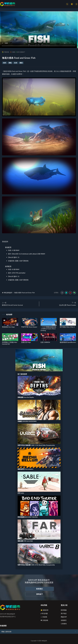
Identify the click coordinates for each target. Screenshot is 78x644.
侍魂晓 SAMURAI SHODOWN (27, 421)
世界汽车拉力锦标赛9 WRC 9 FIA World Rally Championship (36, 445)
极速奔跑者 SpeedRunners (68, 342)
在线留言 (64, 620)
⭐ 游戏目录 (45, 610)
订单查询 (64, 624)
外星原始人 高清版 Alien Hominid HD (10, 343)
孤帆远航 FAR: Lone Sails (25, 541)
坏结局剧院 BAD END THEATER (28, 517)
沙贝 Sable (21, 493)
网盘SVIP (64, 617)
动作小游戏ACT (20, 52)
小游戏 (13, 52)
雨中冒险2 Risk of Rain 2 (67, 327)
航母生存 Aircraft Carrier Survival (12, 305)
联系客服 (64, 610)
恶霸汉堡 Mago (26, 342)
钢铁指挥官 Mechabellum (25, 469)
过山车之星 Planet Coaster (68, 305)
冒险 (10, 63)
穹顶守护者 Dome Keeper (29, 327)
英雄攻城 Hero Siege (8, 327)
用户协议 (64, 613)
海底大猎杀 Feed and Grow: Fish (24, 293)
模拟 (21, 63)
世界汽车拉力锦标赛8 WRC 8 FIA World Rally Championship (36, 565)
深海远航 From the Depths (26, 397)
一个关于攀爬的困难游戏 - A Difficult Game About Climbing (48, 329)
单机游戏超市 (8, 293)
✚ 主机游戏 (44, 620)
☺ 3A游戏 (44, 617)
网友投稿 (6, 52)
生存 (16, 63)
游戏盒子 (40, 594)
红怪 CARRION (45, 342)
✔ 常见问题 (44, 613)
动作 (5, 63)
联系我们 (40, 589)
